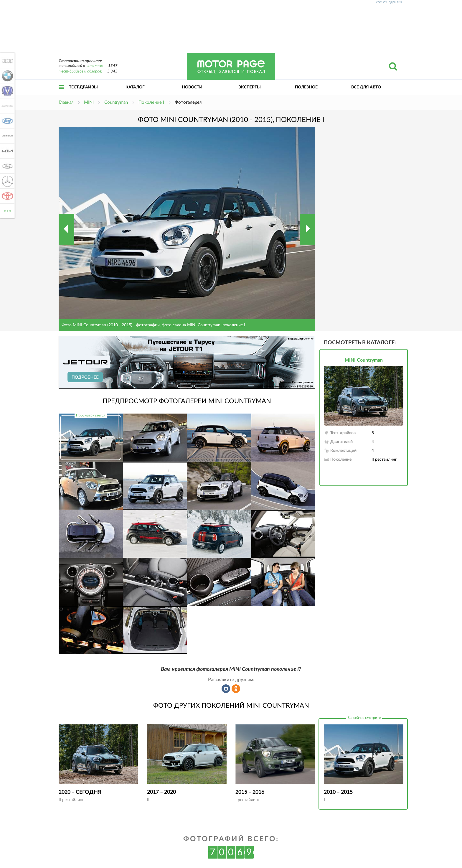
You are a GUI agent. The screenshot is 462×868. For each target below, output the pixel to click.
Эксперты (250, 87)
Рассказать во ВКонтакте (226, 689)
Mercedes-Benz (6, 181)
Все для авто (366, 87)
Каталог (135, 87)
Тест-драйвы (83, 87)
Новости (192, 87)
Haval (6, 106)
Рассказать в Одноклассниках (236, 689)
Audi (6, 61)
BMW (6, 76)
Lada (6, 166)
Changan (6, 91)
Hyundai (6, 121)
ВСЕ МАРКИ (6, 210)
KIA (6, 151)
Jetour (6, 136)
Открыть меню (62, 94)
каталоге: (94, 66)
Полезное (306, 87)
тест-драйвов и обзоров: (80, 71)
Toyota (6, 196)
